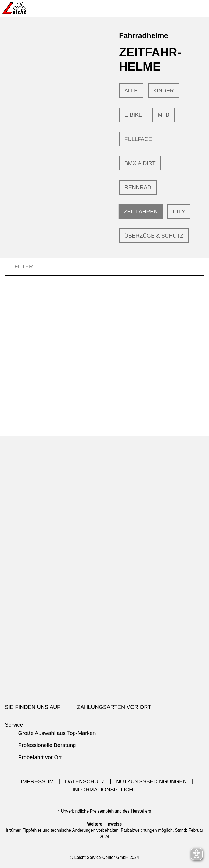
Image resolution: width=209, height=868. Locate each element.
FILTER (19, 267)
